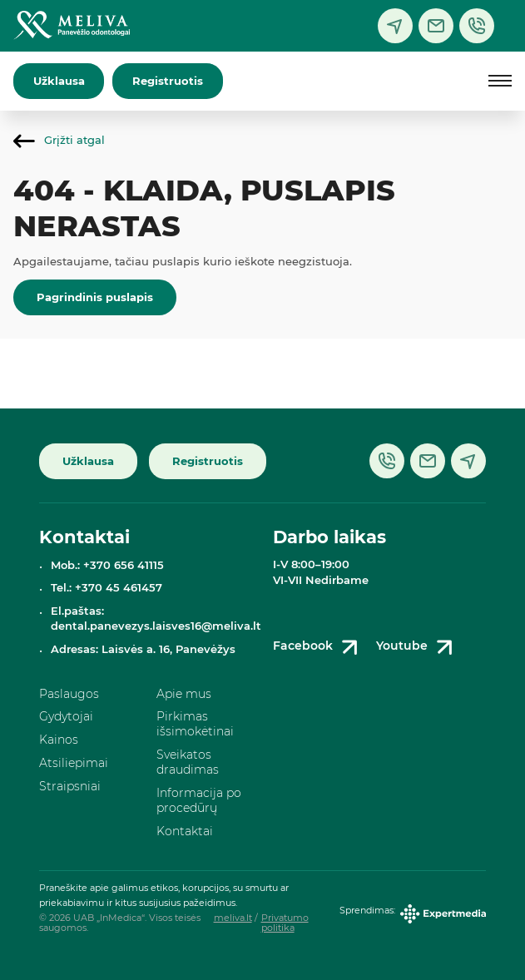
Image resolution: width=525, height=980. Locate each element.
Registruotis (168, 81)
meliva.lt (233, 918)
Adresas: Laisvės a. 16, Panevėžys (143, 649)
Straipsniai (70, 786)
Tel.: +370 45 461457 (106, 588)
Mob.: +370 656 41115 (107, 565)
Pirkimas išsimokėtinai (195, 724)
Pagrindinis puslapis (95, 297)
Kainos (59, 740)
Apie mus (184, 694)
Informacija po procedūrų (199, 800)
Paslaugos (69, 694)
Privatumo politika (285, 923)
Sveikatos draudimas (188, 762)
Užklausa (59, 81)
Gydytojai (66, 716)
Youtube (417, 647)
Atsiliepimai (74, 763)
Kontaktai (185, 831)
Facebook (318, 647)
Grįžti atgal (59, 140)
